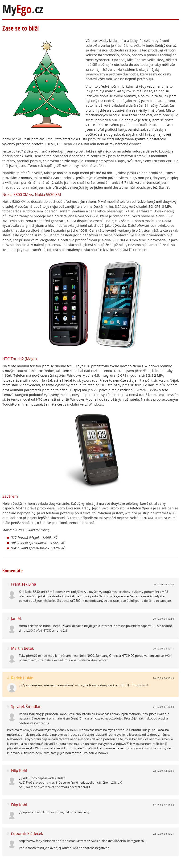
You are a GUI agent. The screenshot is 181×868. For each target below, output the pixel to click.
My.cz (23, 9)
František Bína (24, 584)
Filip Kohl (19, 770)
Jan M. (16, 618)
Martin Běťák (22, 648)
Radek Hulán (22, 678)
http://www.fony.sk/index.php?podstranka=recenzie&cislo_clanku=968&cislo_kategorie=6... (82, 841)
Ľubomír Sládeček (27, 833)
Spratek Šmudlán (26, 707)
